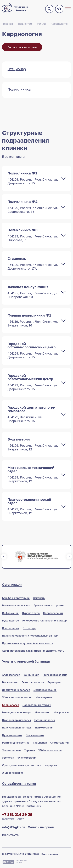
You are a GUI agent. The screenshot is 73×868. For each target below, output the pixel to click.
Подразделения (53, 613)
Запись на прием (41, 827)
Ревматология (35, 735)
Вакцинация (31, 675)
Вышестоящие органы (16, 605)
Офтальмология (45, 720)
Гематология (10, 682)
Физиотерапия (27, 758)
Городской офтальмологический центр (33, 350)
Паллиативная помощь (17, 727)
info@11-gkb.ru (13, 827)
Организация (12, 584)
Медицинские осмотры (17, 712)
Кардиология (59, 24)
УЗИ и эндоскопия (50, 750)
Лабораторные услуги (37, 705)
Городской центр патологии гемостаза (33, 414)
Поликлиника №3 (33, 235)
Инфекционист (45, 697)
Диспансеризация (45, 690)
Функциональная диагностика (22, 765)
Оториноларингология (16, 720)
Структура (30, 628)
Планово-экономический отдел (33, 506)
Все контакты (14, 156)
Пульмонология (12, 735)
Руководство (10, 620)
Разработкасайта (22, 862)
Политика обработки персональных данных (30, 636)
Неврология (43, 712)
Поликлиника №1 (33, 178)
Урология (8, 758)
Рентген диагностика (16, 743)
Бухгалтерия (33, 444)
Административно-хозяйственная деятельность (33, 651)
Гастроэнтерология (55, 675)
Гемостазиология (33, 682)
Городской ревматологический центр (33, 382)
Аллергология (11, 675)
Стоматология (60, 743)
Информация (10, 613)
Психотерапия (44, 727)
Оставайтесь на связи (19, 783)
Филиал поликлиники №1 (33, 320)
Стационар (33, 263)
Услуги (41, 24)
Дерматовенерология (16, 690)
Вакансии (39, 598)
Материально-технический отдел (33, 474)
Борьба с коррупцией (16, 598)
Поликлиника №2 (33, 206)
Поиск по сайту (49, 9)
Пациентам (25, 24)
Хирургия (51, 765)
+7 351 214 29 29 (17, 814)
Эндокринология (13, 773)
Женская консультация (33, 292)
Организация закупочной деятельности (28, 643)
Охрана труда (31, 613)
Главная (8, 24)
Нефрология (62, 712)
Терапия (30, 750)
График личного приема (49, 605)
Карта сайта (50, 854)
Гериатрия (54, 682)
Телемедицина (11, 750)
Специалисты (11, 628)
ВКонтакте (10, 835)
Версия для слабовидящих (59, 9)
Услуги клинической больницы (26, 661)
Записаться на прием (22, 47)
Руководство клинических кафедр (44, 620)
